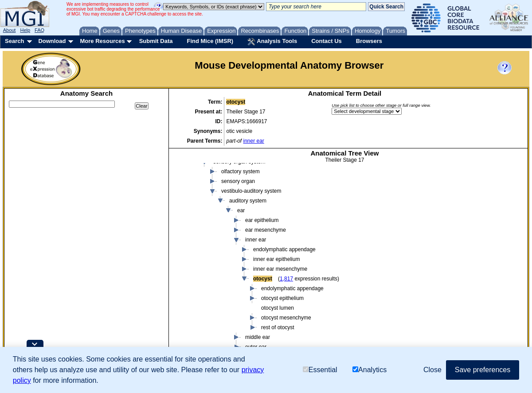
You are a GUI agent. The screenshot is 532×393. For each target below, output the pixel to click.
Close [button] (432, 370)
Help (25, 30)
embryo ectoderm (226, 256)
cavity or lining (206, 197)
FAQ (39, 30)
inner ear (253, 141)
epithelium (217, 295)
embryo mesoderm (227, 285)
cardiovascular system (240, 334)
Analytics (370, 370)
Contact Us (327, 41)
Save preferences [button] (483, 370)
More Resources (102, 41)
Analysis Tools (272, 42)
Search (14, 41)
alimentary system (235, 324)
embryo (206, 217)
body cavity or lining (229, 226)
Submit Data (156, 41)
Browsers (369, 41)
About (10, 30)
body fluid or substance (217, 178)
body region (203, 187)
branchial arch (222, 246)
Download (52, 41)
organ (212, 304)
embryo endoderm (227, 265)
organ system (221, 314)
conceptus (201, 207)
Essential (320, 370)
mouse (189, 168)
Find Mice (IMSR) (210, 41)
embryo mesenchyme (231, 275)
